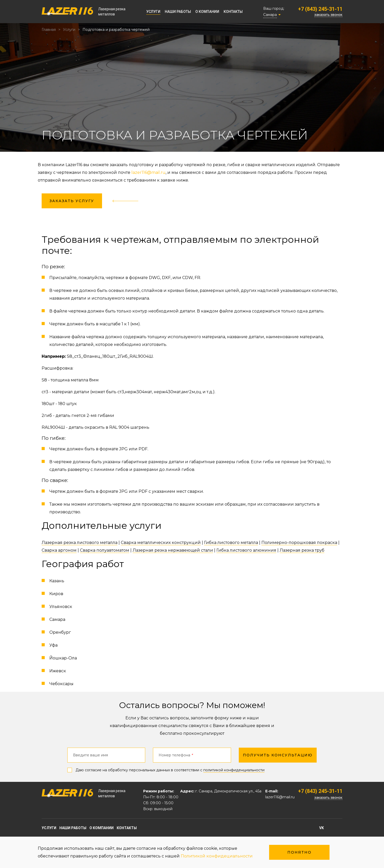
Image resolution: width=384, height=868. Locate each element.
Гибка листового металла (231, 543)
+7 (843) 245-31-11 (320, 9)
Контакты (233, 12)
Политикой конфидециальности (217, 856)
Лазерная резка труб (302, 550)
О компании (207, 12)
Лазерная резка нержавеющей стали (173, 550)
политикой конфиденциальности (234, 770)
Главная (49, 30)
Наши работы (178, 12)
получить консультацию (278, 755)
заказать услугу (72, 201)
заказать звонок (328, 15)
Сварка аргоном (59, 550)
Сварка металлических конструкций (161, 543)
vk (322, 828)
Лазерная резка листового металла (80, 543)
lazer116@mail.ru (148, 172)
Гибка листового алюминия (246, 550)
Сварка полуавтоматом (105, 550)
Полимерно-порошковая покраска (299, 543)
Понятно (299, 852)
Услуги (153, 12)
